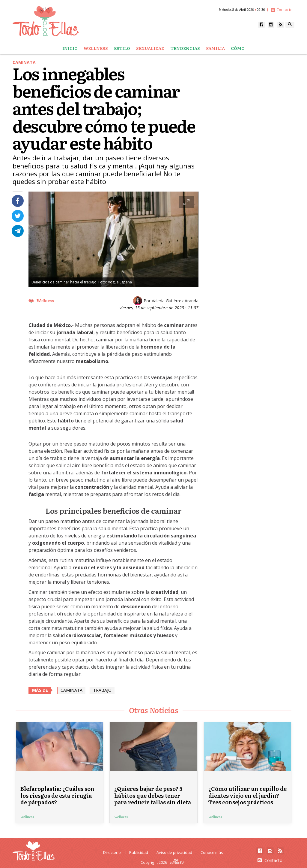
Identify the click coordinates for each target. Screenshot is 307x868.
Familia (215, 48)
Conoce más (212, 852)
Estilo (122, 48)
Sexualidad (150, 48)
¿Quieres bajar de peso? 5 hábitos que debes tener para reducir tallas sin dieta (153, 795)
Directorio (112, 852)
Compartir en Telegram (18, 231)
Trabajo (102, 690)
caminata (72, 690)
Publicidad (139, 852)
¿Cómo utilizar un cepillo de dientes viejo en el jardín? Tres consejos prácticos (247, 795)
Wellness (96, 48)
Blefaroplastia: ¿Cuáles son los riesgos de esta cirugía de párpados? (57, 795)
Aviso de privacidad (174, 852)
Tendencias (185, 48)
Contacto (282, 10)
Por (171, 301)
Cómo (238, 48)
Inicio (70, 48)
